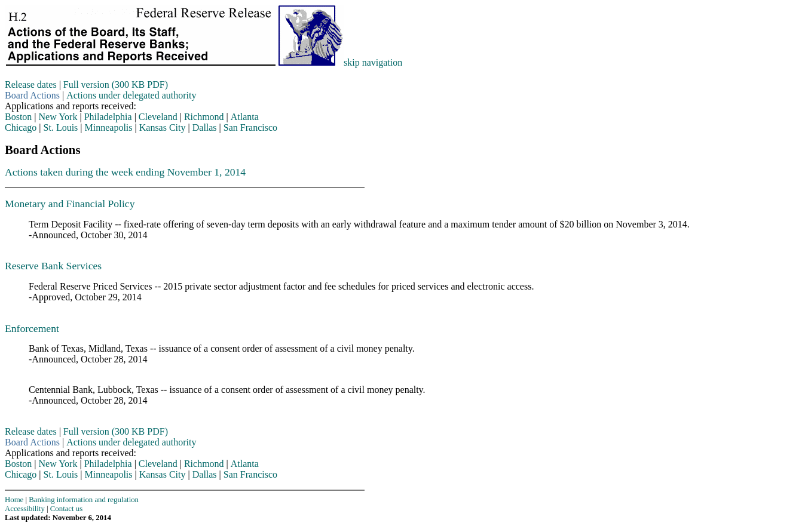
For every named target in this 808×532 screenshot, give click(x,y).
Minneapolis (109, 127)
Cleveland (158, 117)
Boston (18, 117)
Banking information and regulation (84, 500)
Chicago (21, 127)
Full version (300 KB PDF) (116, 84)
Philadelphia (108, 117)
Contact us (66, 509)
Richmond (204, 117)
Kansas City (163, 127)
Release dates (31, 84)
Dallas (205, 127)
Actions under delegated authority (131, 95)
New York (58, 117)
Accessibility (25, 509)
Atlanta (245, 117)
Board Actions (32, 95)
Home (14, 500)
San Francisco (250, 127)
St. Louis (61, 127)
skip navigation (373, 62)
